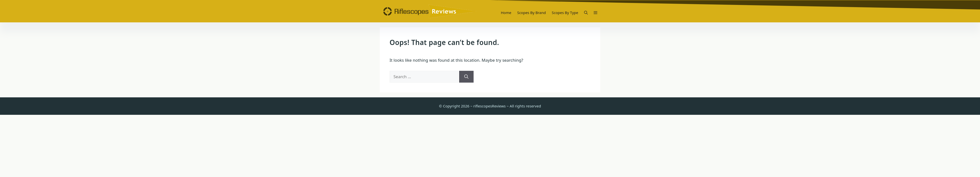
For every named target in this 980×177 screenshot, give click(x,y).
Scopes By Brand (532, 13)
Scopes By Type (565, 13)
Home (506, 13)
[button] (586, 13)
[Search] (466, 77)
